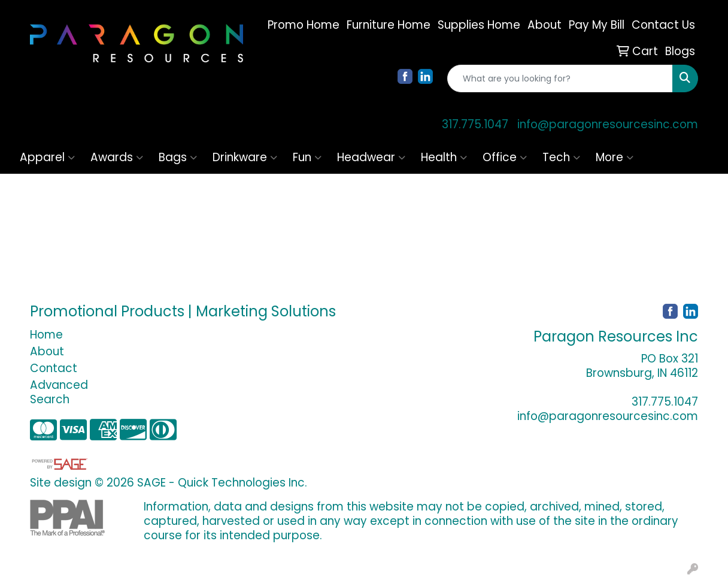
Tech (561, 157)
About (47, 351)
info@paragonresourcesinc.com (608, 124)
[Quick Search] (560, 78)
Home (46, 335)
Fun (307, 157)
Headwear (371, 157)
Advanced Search (59, 392)
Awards (117, 157)
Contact (54, 368)
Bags (178, 157)
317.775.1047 (475, 124)
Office (505, 157)
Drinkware (245, 157)
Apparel (47, 157)
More (615, 157)
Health (444, 157)
